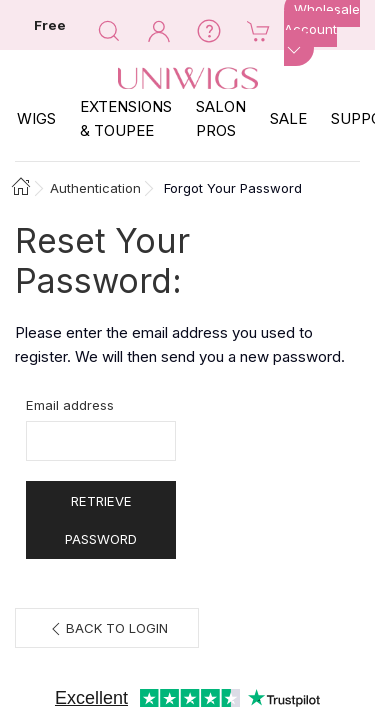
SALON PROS (221, 118)
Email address (70, 405)
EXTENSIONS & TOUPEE (126, 118)
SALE (288, 118)
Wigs (36, 118)
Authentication (95, 188)
